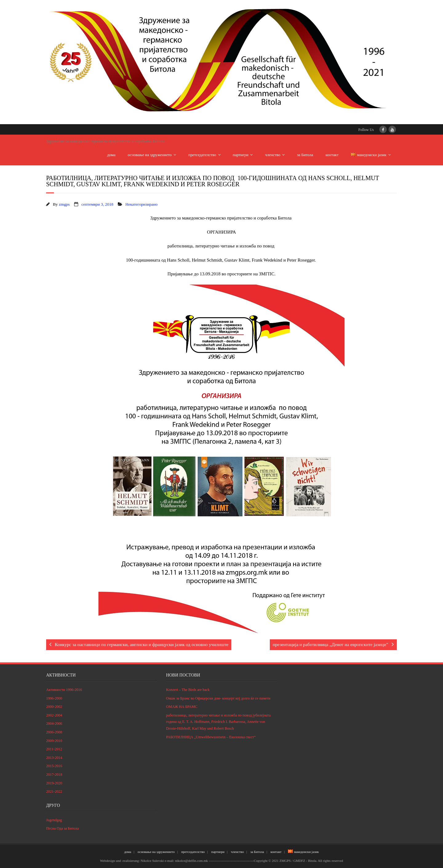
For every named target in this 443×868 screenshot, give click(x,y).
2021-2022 (54, 791)
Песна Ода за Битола (62, 828)
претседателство (202, 155)
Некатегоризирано (141, 204)
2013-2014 (54, 758)
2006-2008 (54, 732)
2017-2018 (54, 775)
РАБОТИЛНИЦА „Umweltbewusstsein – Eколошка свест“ (211, 737)
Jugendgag (54, 820)
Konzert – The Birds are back (188, 690)
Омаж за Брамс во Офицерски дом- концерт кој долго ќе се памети (218, 698)
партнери (241, 155)
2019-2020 (54, 783)
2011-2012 (54, 749)
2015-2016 (54, 766)
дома (112, 155)
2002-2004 (54, 715)
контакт (332, 155)
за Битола (305, 155)
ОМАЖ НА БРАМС (182, 707)
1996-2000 (54, 698)
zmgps (64, 204)
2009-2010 (54, 741)
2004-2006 (54, 724)
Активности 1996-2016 (64, 690)
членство (273, 155)
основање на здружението (150, 155)
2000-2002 (54, 707)
